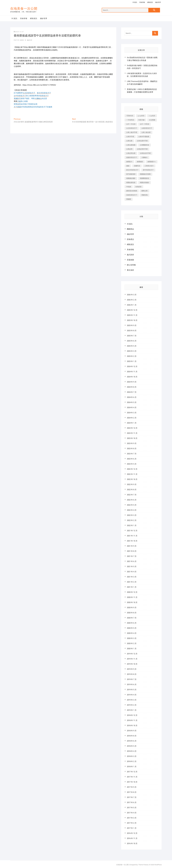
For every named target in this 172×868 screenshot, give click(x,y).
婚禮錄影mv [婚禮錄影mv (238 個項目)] (152, 162)
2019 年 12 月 (132, 654)
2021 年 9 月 (132, 546)
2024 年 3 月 (132, 413)
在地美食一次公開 (24, 9)
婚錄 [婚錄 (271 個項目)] (128, 166)
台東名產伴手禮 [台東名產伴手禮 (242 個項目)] (142, 141)
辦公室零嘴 (131, 265)
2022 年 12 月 (132, 469)
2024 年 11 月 (132, 372)
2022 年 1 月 (132, 526)
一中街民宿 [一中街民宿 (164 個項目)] (130, 120)
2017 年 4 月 (132, 813)
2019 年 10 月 (132, 664)
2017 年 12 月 (132, 772)
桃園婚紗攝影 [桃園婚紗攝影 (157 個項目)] (131, 178)
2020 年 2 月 (132, 643)
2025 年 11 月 (132, 315)
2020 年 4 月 (132, 633)
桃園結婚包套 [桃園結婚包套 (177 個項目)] (131, 182)
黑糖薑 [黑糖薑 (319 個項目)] (129, 199)
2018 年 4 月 (132, 751)
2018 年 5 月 (132, 746)
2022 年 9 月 (132, 484)
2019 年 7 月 (132, 679)
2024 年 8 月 (132, 387)
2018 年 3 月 (132, 756)
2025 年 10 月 (132, 320)
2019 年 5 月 (132, 690)
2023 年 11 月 (132, 433)
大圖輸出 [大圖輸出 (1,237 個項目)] (144, 157)
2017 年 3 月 (132, 818)
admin (21, 40)
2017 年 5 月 (132, 808)
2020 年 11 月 (132, 597)
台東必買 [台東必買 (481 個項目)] (129, 149)
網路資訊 (150, 2)
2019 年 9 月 (132, 669)
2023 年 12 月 (132, 428)
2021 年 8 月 (132, 551)
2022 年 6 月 (132, 500)
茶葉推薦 (130, 260)
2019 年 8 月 (132, 674)
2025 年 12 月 (132, 310)
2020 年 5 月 (132, 628)
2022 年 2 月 (132, 520)
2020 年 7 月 (132, 618)
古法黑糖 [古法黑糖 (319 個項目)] (152, 120)
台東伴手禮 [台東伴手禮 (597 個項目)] (130, 137)
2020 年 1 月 (132, 649)
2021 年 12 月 (132, 531)
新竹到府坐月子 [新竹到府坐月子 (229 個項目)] (148, 170)
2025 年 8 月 (132, 331)
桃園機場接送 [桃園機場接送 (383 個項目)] (144, 178)
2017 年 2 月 (132, 823)
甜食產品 (130, 239)
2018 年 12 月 (132, 715)
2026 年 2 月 (132, 300)
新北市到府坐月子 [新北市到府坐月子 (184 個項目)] (132, 170)
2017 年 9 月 (132, 787)
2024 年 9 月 (132, 382)
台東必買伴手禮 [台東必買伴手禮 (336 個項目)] (142, 149)
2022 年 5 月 (132, 505)
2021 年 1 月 (132, 587)
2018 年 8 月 (132, 736)
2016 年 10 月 (132, 844)
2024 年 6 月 (132, 397)
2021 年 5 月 (132, 567)
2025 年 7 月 (132, 336)
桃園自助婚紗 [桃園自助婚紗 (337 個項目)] (144, 182)
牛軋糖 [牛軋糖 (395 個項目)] (129, 187)
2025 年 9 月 (132, 325)
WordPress (158, 865)
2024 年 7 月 (132, 392)
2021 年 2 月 (132, 582)
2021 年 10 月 (132, 541)
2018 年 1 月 (132, 767)
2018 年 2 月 (132, 761)
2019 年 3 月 (132, 700)
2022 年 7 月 (132, 495)
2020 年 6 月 (132, 623)
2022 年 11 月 (132, 474)
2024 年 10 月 (132, 377)
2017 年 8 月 (132, 792)
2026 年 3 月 (132, 295)
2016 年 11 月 (132, 838)
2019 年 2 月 (132, 705)
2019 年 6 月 (132, 685)
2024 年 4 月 (132, 408)
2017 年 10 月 (132, 782)
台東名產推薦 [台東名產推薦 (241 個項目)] (131, 145)
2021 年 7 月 (132, 556)
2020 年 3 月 (132, 638)
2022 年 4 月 (132, 510)
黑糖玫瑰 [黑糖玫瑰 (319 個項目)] (144, 195)
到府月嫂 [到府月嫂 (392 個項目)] (141, 120)
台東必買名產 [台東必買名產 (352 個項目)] (131, 153)
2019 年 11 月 (132, 659)
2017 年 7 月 (132, 797)
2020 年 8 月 (132, 613)
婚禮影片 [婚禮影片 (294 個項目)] (129, 162)
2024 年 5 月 (132, 402)
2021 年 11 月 (132, 536)
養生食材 (130, 270)
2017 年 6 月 (132, 802)
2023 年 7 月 (132, 454)
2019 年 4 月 (132, 695)
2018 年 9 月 (132, 731)
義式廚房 (130, 255)
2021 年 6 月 (132, 561)
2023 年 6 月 (132, 459)
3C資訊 (135, 2)
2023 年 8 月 (132, 449)
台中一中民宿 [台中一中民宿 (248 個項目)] (144, 124)
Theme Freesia (143, 865)
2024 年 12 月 (132, 367)
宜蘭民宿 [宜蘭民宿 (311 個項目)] (137, 166)
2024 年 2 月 (132, 418)
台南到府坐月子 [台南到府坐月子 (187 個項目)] (147, 128)
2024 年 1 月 (132, 423)
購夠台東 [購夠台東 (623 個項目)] (144, 191)
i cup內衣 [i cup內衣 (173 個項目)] (152, 116)
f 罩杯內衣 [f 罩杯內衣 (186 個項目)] (130, 116)
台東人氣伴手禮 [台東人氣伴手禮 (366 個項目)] (132, 132)
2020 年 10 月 (132, 602)
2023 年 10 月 (132, 438)
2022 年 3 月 (132, 515)
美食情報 (142, 2)
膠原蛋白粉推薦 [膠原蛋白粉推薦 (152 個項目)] (132, 191)
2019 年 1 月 (132, 710)
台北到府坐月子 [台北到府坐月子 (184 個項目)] (132, 128)
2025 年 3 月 (132, 351)
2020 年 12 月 (132, 592)
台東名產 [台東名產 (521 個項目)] (129, 141)
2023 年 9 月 (132, 443)
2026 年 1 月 (132, 305)
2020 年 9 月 (132, 608)
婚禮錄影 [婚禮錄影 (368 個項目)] (140, 162)
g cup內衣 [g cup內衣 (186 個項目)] (141, 116)
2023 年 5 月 (132, 464)
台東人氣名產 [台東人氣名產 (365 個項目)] (146, 132)
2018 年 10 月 (132, 726)
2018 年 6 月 (132, 741)
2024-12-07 (19, 32)
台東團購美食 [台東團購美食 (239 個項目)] (144, 145)
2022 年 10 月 (132, 479)
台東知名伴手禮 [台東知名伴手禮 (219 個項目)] (145, 153)
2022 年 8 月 (132, 490)
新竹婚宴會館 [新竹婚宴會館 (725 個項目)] (131, 174)
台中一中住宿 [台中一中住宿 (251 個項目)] (131, 124)
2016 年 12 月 (132, 833)
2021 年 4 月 (132, 572)
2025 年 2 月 (132, 356)
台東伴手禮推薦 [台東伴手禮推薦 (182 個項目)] (144, 137)
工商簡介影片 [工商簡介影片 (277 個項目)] (149, 166)
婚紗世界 (158, 2)
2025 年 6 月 (132, 341)
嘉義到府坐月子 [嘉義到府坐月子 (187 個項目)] (132, 157)
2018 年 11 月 (132, 720)
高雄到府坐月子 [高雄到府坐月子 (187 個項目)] (132, 195)
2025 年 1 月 (132, 361)
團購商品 (130, 229)
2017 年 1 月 (132, 828)
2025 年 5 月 (132, 346)
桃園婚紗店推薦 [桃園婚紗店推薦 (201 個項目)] (145, 174)
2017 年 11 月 (132, 777)
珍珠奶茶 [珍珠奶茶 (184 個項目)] (138, 187)
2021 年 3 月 (132, 577)
